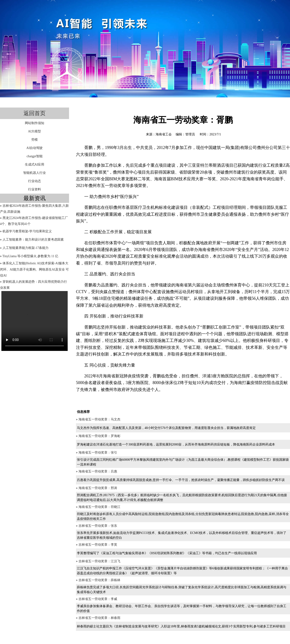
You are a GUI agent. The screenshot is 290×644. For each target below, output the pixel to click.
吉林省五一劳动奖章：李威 (98, 599)
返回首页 (35, 113)
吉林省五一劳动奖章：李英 (98, 545)
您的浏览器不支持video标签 (35, 321)
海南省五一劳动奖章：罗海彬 (99, 436)
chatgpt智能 (34, 156)
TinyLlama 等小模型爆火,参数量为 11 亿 (30, 256)
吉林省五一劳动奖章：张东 (98, 526)
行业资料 (35, 189)
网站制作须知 (35, 123)
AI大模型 (35, 131)
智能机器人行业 (35, 173)
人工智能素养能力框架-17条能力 (26, 248)
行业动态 (35, 181)
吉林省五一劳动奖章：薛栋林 (99, 580)
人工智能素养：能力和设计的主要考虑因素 (33, 240)
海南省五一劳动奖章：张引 (98, 453)
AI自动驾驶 (35, 148)
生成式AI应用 (35, 165)
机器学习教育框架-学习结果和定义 (27, 231)
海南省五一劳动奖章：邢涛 (98, 488)
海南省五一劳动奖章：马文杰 (99, 419)
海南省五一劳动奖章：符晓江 (99, 507)
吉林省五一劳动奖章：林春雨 (99, 618)
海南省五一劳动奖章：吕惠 (98, 471)
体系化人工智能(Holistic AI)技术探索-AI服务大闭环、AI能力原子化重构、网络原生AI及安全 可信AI (34, 269)
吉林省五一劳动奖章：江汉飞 (99, 561)
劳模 (35, 140)
